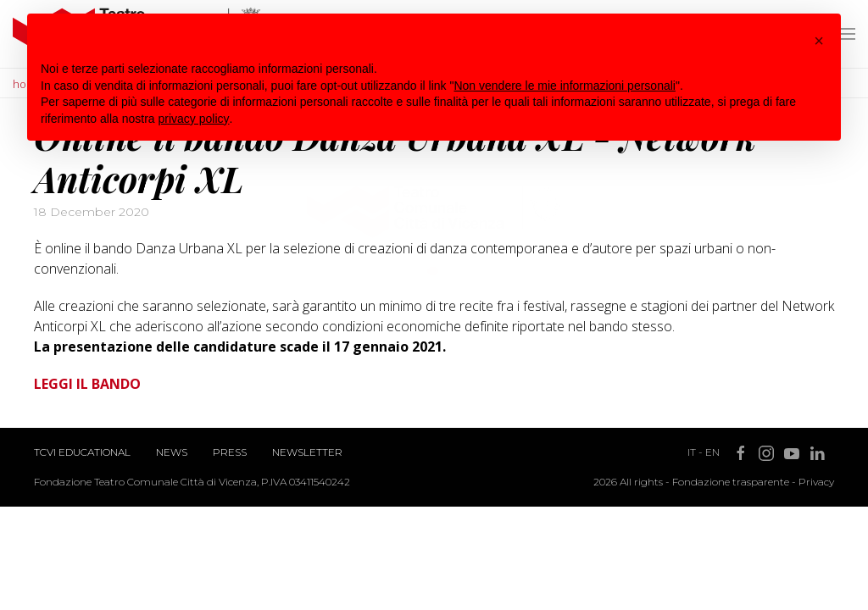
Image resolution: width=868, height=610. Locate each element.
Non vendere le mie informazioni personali (564, 86)
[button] (819, 41)
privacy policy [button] (194, 119)
